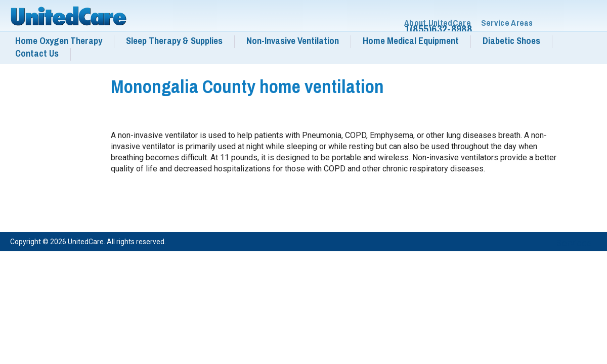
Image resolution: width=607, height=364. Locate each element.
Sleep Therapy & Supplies (174, 41)
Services (574, 243)
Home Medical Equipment (411, 41)
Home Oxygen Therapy (59, 41)
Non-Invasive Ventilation (293, 41)
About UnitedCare (438, 23)
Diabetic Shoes (511, 41)
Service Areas (507, 23)
